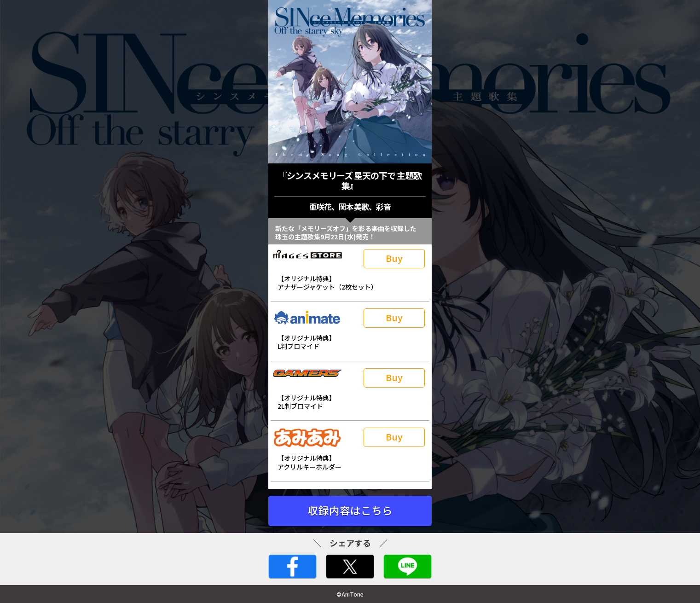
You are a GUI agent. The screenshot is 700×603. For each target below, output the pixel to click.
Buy (394, 258)
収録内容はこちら (350, 510)
